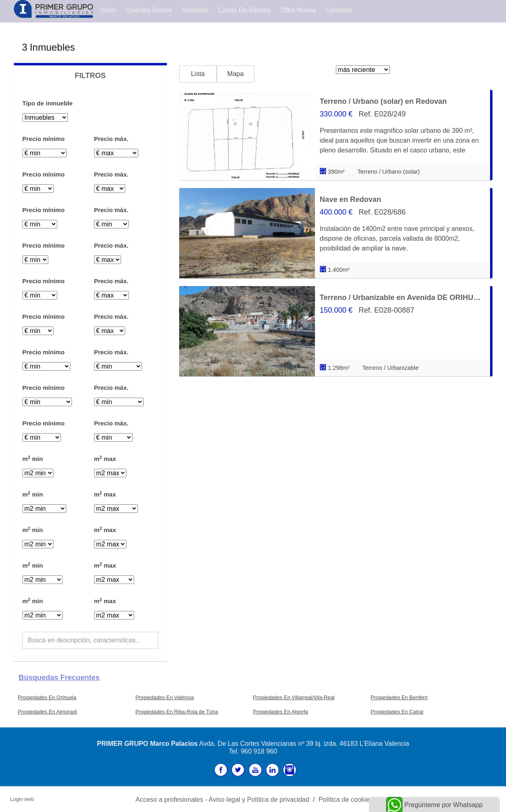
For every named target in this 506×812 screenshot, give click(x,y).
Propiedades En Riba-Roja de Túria (177, 712)
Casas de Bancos (245, 10)
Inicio (108, 10)
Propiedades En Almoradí (48, 712)
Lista (198, 74)
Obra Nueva (298, 10)
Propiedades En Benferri (399, 697)
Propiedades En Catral (397, 712)
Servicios (195, 10)
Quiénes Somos (149, 10)
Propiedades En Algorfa (281, 712)
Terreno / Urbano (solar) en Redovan (383, 101)
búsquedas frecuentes (59, 678)
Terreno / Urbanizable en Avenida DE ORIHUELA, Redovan (403, 298)
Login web (22, 799)
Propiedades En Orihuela (47, 697)
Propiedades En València (165, 697)
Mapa (236, 74)
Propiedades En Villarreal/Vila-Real (294, 697)
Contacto (339, 10)
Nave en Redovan (351, 199)
